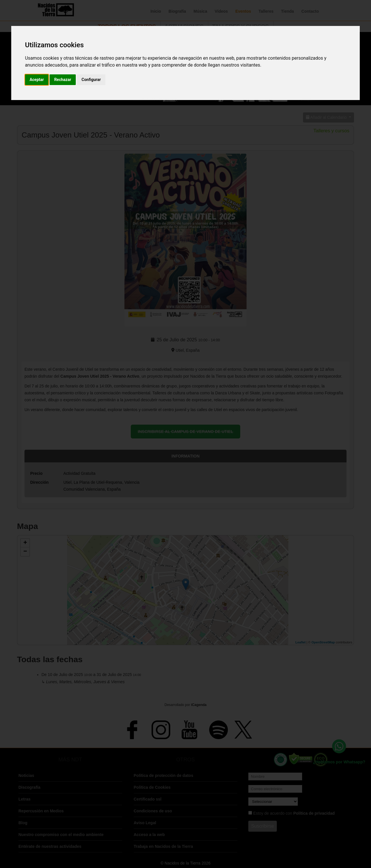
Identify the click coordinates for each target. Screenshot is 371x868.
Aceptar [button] (37, 80)
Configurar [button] (91, 80)
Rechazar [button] (63, 80)
